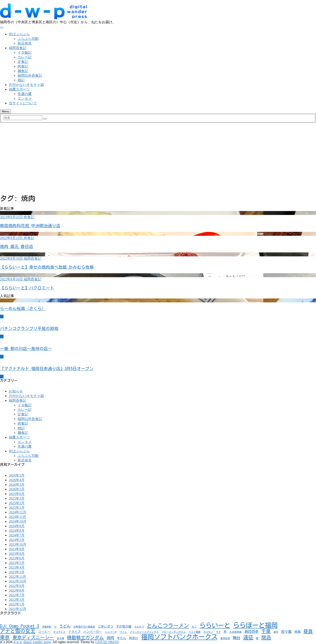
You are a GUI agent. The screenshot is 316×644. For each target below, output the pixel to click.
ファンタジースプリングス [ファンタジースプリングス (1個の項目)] (144, 632)
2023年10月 (18, 544)
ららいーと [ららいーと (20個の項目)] (215, 625)
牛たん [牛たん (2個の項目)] (122, 638)
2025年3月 (17, 498)
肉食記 (23, 66)
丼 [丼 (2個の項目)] (225, 632)
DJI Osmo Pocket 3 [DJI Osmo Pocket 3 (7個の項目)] (20, 626)
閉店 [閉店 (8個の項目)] (266, 637)
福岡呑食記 (18, 48)
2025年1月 (17, 508)
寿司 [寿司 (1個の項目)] (276, 632)
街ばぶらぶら (19, 34)
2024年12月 (18, 512)
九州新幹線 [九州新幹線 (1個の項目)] (236, 632)
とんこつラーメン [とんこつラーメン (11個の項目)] (168, 626)
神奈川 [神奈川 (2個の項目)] (134, 638)
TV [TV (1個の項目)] (55, 627)
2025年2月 (17, 503)
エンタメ (25, 98)
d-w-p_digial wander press (32, 642)
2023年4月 (17, 567)
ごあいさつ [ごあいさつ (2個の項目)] (106, 626)
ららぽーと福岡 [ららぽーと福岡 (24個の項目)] (255, 625)
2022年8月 (17, 590)
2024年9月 (17, 526)
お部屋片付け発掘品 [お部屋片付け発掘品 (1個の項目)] (84, 627)
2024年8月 (17, 531)
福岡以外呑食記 (30, 75)
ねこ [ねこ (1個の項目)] (194, 627)
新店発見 (25, 43)
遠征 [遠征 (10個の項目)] (248, 637)
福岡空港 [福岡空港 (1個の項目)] (225, 638)
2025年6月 (17, 494)
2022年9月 (17, 586)
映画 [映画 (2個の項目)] (298, 632)
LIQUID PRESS (107, 642)
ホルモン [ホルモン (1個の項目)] (208, 632)
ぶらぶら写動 (28, 39)
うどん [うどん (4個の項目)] (65, 626)
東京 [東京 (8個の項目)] (5, 637)
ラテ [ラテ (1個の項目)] (218, 632)
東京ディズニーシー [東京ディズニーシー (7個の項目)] (33, 638)
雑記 (21, 80)
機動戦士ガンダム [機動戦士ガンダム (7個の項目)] (85, 638)
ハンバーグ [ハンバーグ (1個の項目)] (111, 632)
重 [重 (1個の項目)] (257, 638)
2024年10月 (18, 521)
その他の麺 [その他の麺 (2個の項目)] (124, 626)
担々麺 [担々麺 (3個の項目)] (286, 632)
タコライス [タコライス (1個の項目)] (59, 632)
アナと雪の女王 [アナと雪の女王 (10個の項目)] (18, 631)
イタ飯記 (25, 52)
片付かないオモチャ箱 (26, 85)
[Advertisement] (158, 160)
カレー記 (25, 57)
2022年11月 (17, 577)
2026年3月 (17, 485)
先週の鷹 (25, 94)
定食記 (23, 62)
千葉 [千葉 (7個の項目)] (266, 631)
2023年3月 (17, 572)
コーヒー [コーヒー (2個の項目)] (44, 632)
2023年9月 (17, 549)
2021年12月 (18, 609)
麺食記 (23, 71)
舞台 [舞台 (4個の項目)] (237, 638)
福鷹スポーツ (19, 89)
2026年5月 (17, 475)
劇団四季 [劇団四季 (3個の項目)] (251, 632)
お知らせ (16, 391)
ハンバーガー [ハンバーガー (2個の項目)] (93, 632)
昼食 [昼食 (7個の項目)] (308, 631)
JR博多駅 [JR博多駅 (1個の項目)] (47, 627)
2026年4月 (17, 480)
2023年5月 (17, 563)
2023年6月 (17, 558)
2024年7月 (17, 535)
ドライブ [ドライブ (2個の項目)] (74, 632)
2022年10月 (18, 581)
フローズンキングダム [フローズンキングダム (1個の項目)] (174, 632)
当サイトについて (23, 103)
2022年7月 (17, 595)
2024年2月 (17, 540)
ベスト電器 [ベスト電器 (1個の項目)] (195, 632)
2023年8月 (17, 554)
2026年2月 (17, 489)
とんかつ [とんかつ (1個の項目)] (139, 627)
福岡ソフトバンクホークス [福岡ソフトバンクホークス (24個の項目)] (179, 637)
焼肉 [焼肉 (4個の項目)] (110, 638)
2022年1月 (17, 604)
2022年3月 (17, 600)
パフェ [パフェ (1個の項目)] (123, 632)
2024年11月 (17, 517)
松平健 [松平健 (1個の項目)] (60, 638)
